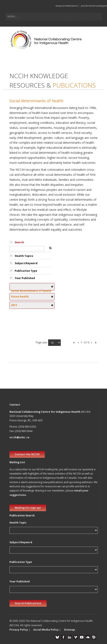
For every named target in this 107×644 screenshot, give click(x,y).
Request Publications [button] (67, 6)
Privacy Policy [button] (19, 630)
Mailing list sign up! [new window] (28, 508)
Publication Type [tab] (26, 271)
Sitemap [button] (69, 630)
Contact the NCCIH (27, 454)
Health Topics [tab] (24, 256)
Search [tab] (19, 242)
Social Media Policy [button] (46, 630)
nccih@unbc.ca (19, 437)
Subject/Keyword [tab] (26, 263)
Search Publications (28, 603)
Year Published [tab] (25, 278)
